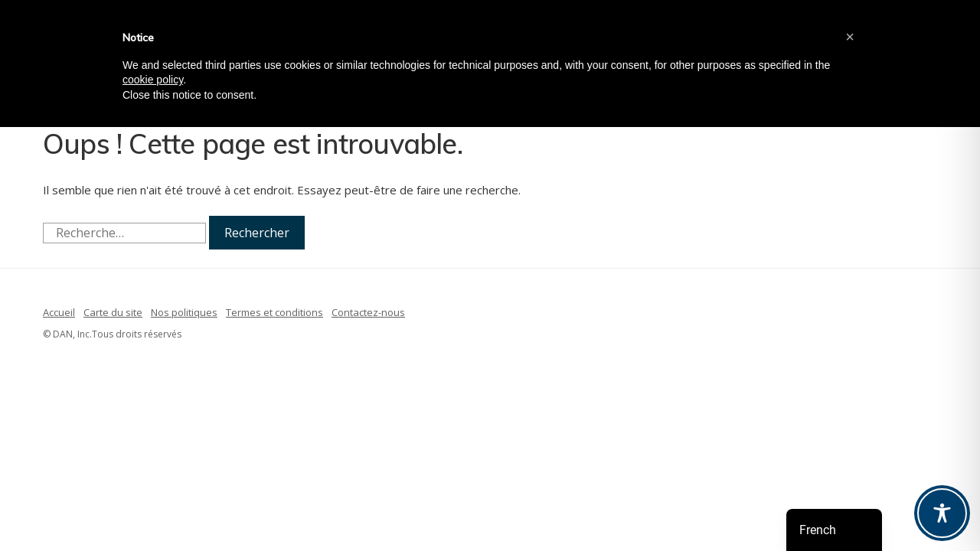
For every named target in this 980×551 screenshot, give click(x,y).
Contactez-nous (368, 312)
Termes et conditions (274, 312)
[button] (850, 37)
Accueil (59, 312)
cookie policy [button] (153, 80)
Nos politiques (184, 312)
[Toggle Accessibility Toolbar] (942, 513)
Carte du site (113, 312)
